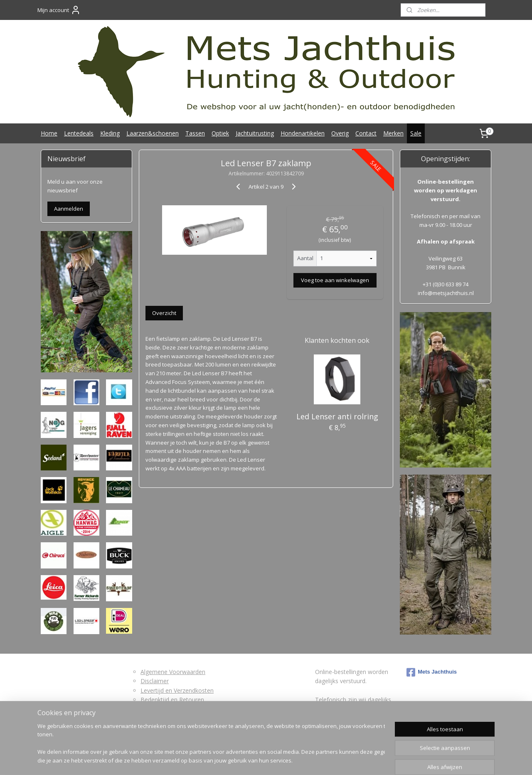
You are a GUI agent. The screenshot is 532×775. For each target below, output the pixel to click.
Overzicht (164, 313)
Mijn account (59, 10)
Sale (416, 133)
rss (252, 760)
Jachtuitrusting (255, 133)
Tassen (195, 133)
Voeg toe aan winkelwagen (335, 280)
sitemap (235, 760)
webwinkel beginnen (284, 760)
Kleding (110, 133)
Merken (393, 133)
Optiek (220, 133)
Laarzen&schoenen (153, 133)
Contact (366, 133)
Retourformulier (162, 709)
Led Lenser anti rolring (337, 416)
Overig (340, 133)
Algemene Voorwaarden (173, 672)
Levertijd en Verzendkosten (177, 690)
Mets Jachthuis (432, 672)
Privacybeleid (158, 718)
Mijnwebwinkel (357, 760)
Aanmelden (69, 209)
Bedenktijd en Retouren (172, 700)
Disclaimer (155, 681)
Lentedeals (79, 133)
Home (49, 133)
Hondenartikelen (303, 133)
